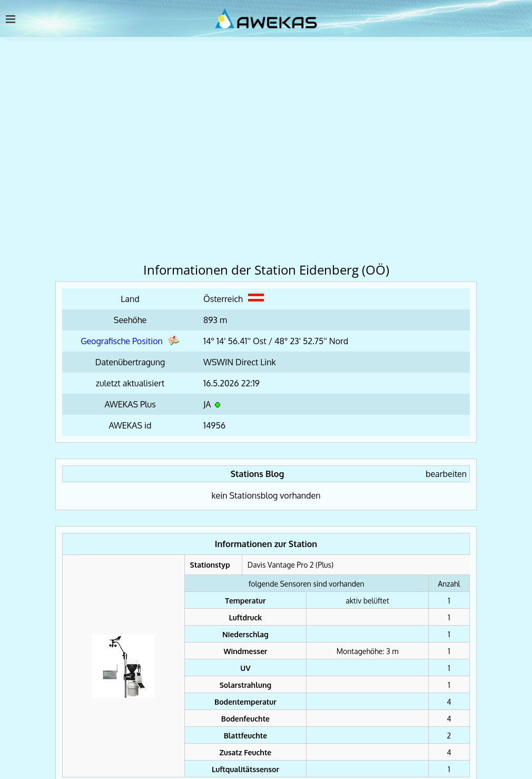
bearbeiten (446, 474)
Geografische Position (130, 341)
